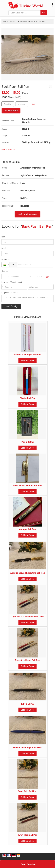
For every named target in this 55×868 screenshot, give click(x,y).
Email (4, 248)
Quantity (5, 271)
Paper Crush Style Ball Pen (27, 355)
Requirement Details (10, 293)
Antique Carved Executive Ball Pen (27, 573)
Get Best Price (11, 111)
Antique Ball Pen (27, 529)
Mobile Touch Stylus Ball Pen (27, 748)
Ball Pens (23, 21)
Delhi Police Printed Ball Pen (27, 486)
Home (5, 21)
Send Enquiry (28, 864)
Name (4, 237)
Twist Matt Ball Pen (27, 835)
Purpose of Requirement (12, 282)
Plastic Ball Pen (27, 398)
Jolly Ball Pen (28, 704)
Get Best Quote (28, 360)
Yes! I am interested (27, 214)
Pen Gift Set (27, 442)
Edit (34, 104)
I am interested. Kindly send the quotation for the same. (27, 298)
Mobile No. (6, 260)
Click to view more (8, 149)
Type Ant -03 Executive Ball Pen (28, 617)
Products (14, 21)
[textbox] (22, 104)
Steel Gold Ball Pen (28, 791)
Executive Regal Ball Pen (27, 660)
